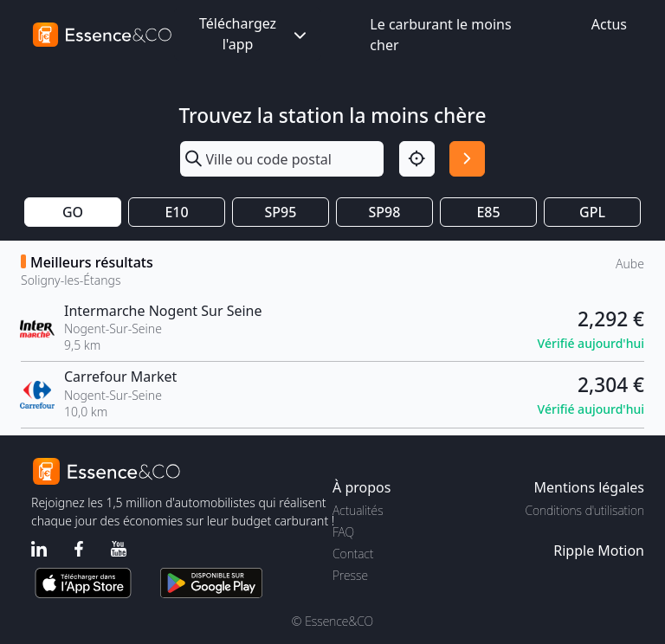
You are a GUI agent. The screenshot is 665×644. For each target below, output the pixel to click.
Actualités (358, 510)
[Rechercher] (467, 159)
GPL (592, 212)
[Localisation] (417, 159)
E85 (488, 212)
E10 (176, 212)
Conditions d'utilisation (584, 510)
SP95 (281, 212)
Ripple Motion (599, 551)
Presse (350, 575)
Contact (353, 554)
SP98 (385, 212)
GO (73, 212)
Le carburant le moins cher (440, 35)
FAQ (343, 532)
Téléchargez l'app (255, 34)
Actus (609, 24)
